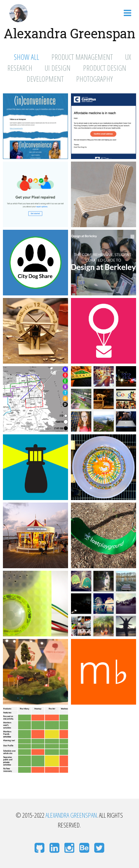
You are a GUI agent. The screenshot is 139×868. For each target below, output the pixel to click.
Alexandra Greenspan (71, 815)
